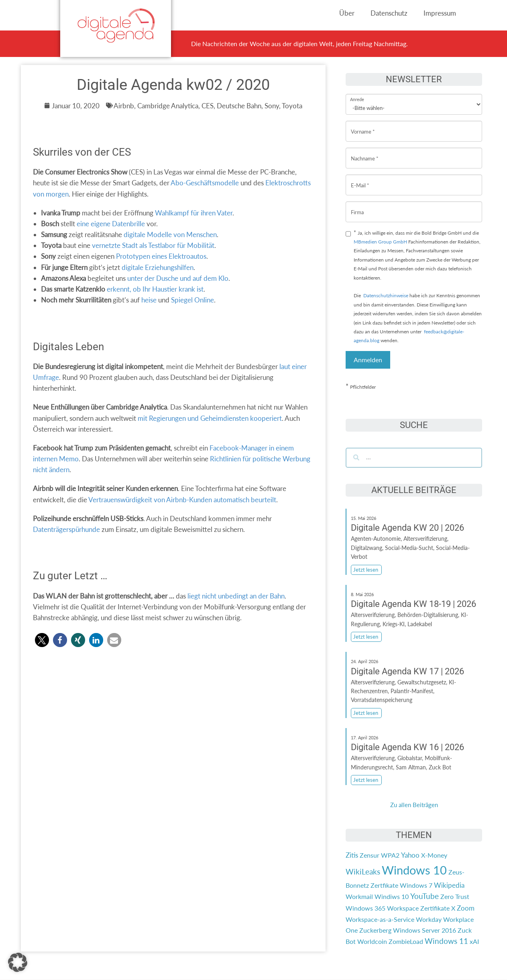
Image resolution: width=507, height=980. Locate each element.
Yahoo (410, 855)
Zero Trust (455, 896)
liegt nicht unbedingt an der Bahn (236, 596)
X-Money (434, 855)
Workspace (403, 908)
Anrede (357, 94)
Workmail (359, 896)
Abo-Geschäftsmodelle (205, 183)
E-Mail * (360, 179)
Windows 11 (446, 941)
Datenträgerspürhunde (66, 529)
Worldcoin (372, 941)
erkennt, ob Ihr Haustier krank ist (155, 289)
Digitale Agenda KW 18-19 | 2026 (413, 604)
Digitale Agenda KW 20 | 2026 (407, 528)
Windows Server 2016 (425, 930)
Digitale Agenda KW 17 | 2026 (407, 671)
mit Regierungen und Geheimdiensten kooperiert (210, 418)
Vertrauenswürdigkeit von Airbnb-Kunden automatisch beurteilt (182, 500)
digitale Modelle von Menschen (170, 234)
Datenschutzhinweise (386, 295)
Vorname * (363, 125)
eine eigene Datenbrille (111, 224)
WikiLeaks (363, 872)
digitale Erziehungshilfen (158, 267)
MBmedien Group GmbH (380, 242)
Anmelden (368, 360)
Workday (429, 919)
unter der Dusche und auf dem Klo (178, 278)
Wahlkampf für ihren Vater (194, 213)
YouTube (425, 896)
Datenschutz (389, 13)
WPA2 (390, 855)
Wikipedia (449, 885)
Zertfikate (384, 885)
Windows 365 (365, 908)
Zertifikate (435, 908)
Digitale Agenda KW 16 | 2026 (407, 747)
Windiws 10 (392, 896)
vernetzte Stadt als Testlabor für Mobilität (152, 245)
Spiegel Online (192, 300)
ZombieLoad (406, 941)
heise (149, 300)
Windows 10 (414, 870)
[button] (42, 640)
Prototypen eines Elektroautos (161, 256)
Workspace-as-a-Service (380, 919)
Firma (357, 206)
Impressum (440, 13)
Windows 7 (416, 885)
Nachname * (365, 152)
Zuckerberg (375, 930)
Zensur (370, 855)
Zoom (466, 908)
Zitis (352, 855)
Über (347, 13)
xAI (474, 941)
